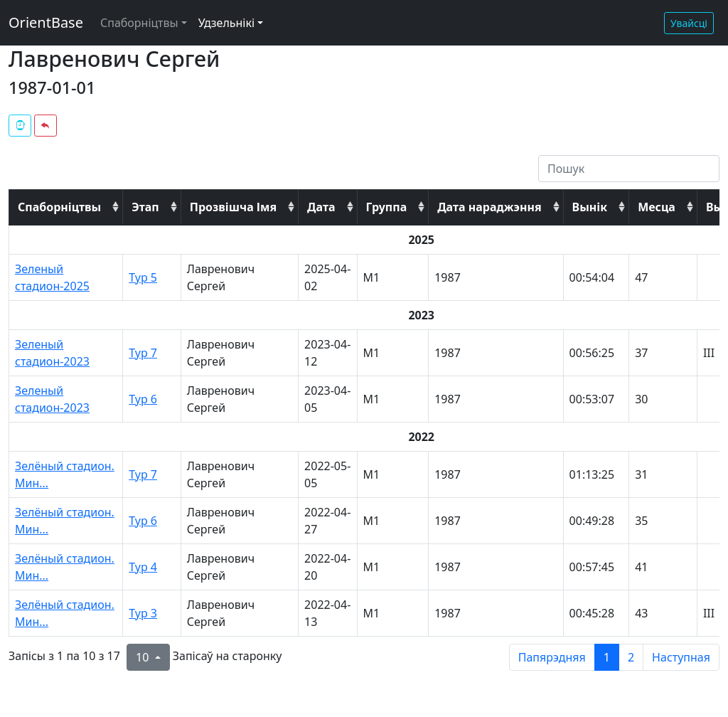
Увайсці (689, 23)
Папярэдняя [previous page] (552, 657)
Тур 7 (143, 353)
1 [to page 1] (607, 657)
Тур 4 (143, 567)
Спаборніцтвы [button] (139, 23)
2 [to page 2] (631, 657)
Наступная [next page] (681, 657)
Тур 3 (143, 613)
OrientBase (46, 22)
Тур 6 (143, 399)
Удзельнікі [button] (226, 23)
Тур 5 (143, 277)
